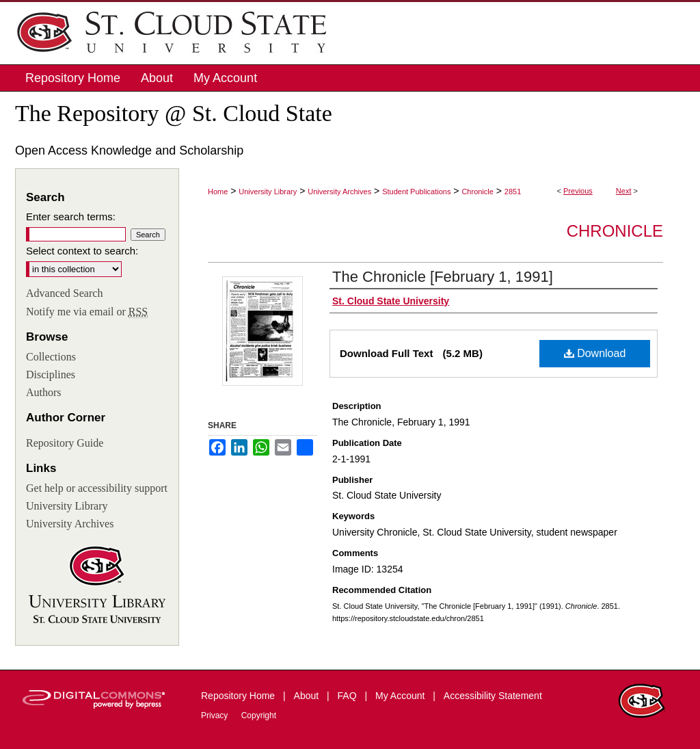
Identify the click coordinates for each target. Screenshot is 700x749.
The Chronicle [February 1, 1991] (443, 277)
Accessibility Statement (493, 696)
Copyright (259, 715)
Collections (51, 357)
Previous (578, 191)
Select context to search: (82, 251)
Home (218, 192)
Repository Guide (65, 443)
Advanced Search (64, 293)
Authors (44, 392)
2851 (513, 192)
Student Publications (416, 192)
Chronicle (477, 192)
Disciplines (51, 374)
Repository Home (239, 696)
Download (595, 353)
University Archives (339, 192)
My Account (401, 696)
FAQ (349, 696)
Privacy (216, 715)
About (308, 696)
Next (624, 191)
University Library (268, 192)
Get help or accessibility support (97, 488)
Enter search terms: (71, 216)
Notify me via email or (87, 312)
